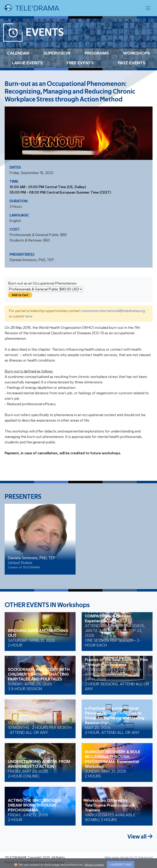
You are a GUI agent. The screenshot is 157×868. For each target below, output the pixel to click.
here (29, 316)
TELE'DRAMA (31, 8)
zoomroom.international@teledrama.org (113, 311)
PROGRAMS (97, 53)
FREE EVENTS (80, 63)
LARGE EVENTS (27, 63)
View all (140, 837)
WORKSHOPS (136, 53)
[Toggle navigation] (148, 8)
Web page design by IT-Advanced (129, 857)
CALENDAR (18, 53)
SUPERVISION (57, 53)
